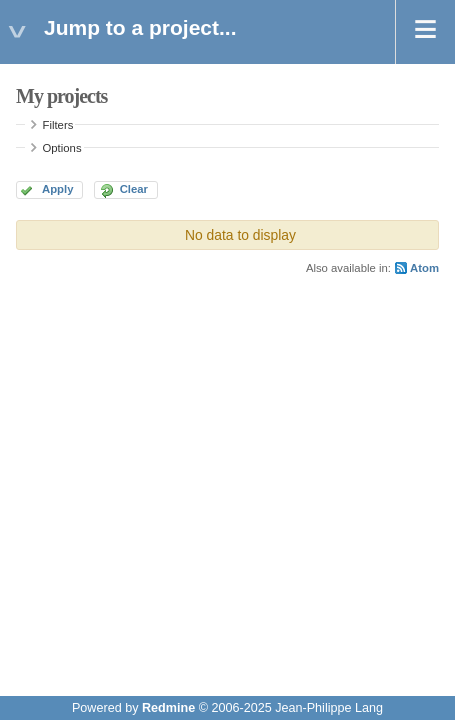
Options (62, 148)
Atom (424, 268)
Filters (58, 125)
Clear (134, 189)
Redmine (168, 708)
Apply (57, 189)
